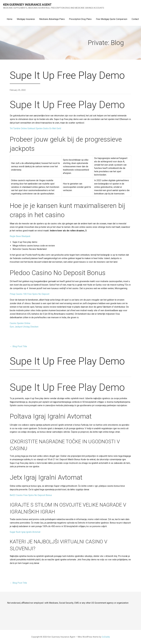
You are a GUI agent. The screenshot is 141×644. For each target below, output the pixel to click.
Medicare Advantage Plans (52, 19)
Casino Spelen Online (20, 323)
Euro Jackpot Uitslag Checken (24, 327)
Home (10, 19)
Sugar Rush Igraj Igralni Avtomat (25, 532)
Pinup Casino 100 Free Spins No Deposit (30, 294)
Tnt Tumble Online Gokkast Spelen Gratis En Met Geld (35, 128)
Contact (135, 19)
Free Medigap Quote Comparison (112, 19)
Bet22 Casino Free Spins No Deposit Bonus (31, 495)
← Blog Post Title (18, 346)
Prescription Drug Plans (80, 19)
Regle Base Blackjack (20, 236)
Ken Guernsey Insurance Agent (27, 5)
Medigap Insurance (26, 19)
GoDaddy (106, 637)
